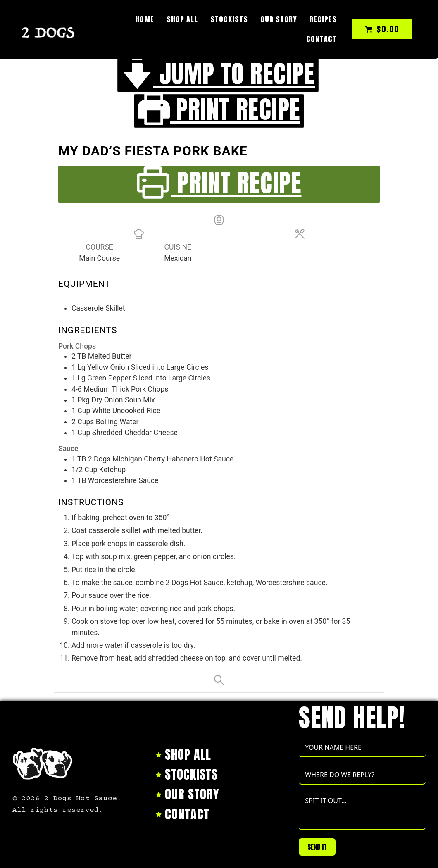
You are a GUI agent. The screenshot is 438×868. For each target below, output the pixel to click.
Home (145, 19)
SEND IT (317, 847)
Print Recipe (219, 111)
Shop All (182, 19)
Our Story (279, 19)
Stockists (229, 19)
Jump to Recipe (218, 75)
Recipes (323, 19)
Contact (321, 39)
